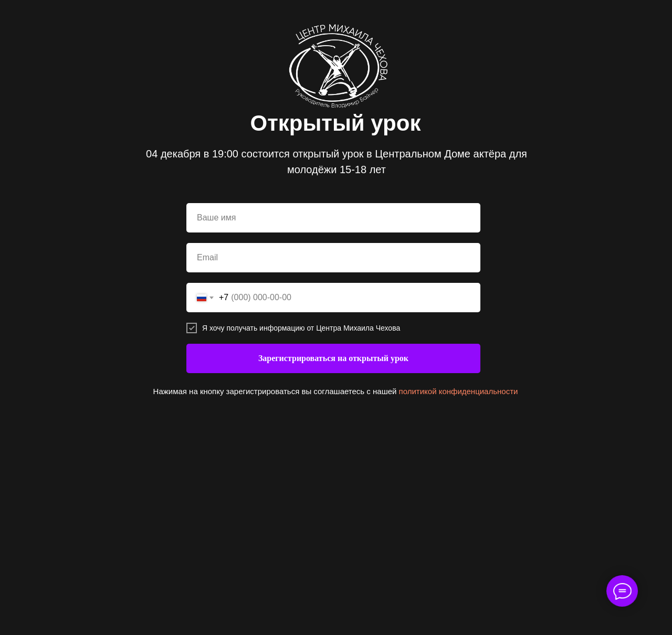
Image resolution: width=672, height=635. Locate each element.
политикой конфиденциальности (459, 391)
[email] (333, 258)
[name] (333, 218)
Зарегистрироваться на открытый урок (333, 358)
